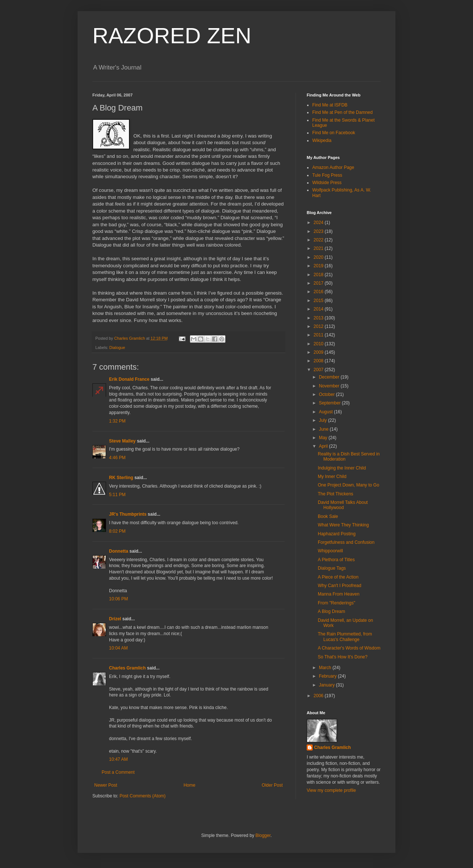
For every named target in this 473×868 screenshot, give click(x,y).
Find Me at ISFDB (330, 105)
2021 (319, 248)
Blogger (263, 835)
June (324, 429)
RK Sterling (121, 478)
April (324, 446)
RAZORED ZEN (172, 36)
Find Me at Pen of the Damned (342, 112)
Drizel (115, 619)
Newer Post (106, 785)
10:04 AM (118, 648)
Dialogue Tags (332, 568)
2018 (319, 275)
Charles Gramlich (127, 668)
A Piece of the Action (338, 577)
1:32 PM (117, 421)
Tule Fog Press (327, 175)
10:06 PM (118, 599)
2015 (319, 301)
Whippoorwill (330, 551)
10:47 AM (118, 759)
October (327, 394)
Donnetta (119, 551)
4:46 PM (117, 458)
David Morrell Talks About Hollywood (343, 505)
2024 (319, 223)
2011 (319, 335)
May (324, 438)
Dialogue (117, 347)
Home (190, 785)
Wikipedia (322, 140)
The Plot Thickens (336, 494)
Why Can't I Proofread (340, 586)
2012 (319, 326)
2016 (319, 292)
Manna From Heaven (339, 594)
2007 (319, 370)
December (330, 377)
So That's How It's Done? (343, 657)
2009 (319, 352)
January (327, 685)
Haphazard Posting (337, 534)
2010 (319, 344)
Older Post (272, 785)
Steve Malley (122, 441)
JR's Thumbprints (128, 514)
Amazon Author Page (333, 167)
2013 (319, 318)
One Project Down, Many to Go (348, 485)
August (326, 412)
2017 (319, 283)
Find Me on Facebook (334, 133)
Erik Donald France (129, 379)
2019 (319, 266)
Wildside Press (327, 183)
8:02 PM (117, 531)
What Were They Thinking (343, 525)
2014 (319, 309)
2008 (319, 361)
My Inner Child (332, 477)
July (324, 420)
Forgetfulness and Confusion (346, 542)
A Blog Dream (331, 611)
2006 (319, 696)
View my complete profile (331, 790)
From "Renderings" (336, 603)
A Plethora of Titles (336, 560)
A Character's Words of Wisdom (349, 648)
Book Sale (328, 516)
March (326, 668)
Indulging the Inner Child (342, 468)
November (330, 386)
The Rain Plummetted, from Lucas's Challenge (345, 637)
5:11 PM (117, 495)
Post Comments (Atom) (142, 796)
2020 (319, 257)
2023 (319, 231)
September (330, 403)
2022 (319, 240)
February (328, 676)
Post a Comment (118, 772)
